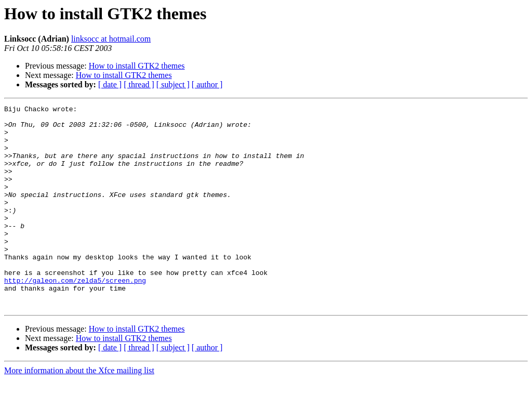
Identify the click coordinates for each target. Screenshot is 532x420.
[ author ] (207, 84)
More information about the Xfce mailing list (79, 411)
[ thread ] (139, 84)
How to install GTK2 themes (137, 66)
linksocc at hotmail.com (111, 39)
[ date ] (110, 84)
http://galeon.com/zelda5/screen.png (75, 316)
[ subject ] (173, 84)
